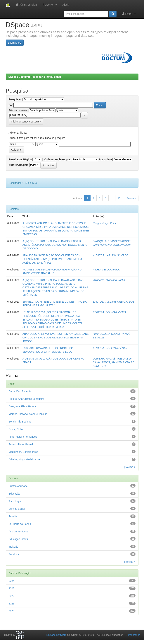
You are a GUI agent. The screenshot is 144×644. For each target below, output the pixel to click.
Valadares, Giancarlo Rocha (109, 280)
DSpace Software (57, 635)
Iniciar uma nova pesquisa (26, 122)
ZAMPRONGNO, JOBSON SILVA (112, 245)
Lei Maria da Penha (20, 524)
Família (13, 516)
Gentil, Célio (16, 429)
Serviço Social (17, 509)
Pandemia (14, 554)
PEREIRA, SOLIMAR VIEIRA (110, 312)
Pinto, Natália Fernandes (23, 437)
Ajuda (66, 5)
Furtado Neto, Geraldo (21, 444)
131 (120, 198)
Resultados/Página (20, 159)
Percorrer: (50, 5)
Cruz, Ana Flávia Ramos (23, 406)
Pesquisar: (15, 99)
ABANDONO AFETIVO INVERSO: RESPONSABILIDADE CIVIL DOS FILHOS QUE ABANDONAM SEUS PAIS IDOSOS (56, 338)
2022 (12, 596)
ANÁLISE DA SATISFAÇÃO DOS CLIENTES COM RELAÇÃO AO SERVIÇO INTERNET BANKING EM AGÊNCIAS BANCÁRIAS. (52, 259)
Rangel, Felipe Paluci (105, 223)
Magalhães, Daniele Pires (23, 452)
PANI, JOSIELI (101, 334)
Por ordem (105, 159)
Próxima (131, 198)
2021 (12, 604)
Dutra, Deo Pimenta (20, 391)
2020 (12, 611)
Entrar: (129, 14)
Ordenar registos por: (58, 159)
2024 (12, 581)
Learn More (15, 43)
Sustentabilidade (18, 486)
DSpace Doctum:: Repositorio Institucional (35, 77)
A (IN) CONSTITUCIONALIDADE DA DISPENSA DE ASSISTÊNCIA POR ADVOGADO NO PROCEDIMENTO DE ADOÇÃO (55, 245)
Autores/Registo (19, 165)
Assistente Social (19, 531)
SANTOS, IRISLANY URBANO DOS (114, 302)
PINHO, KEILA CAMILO (106, 270)
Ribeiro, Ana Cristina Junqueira (26, 399)
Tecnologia (15, 501)
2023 (12, 588)
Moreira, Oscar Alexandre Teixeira (28, 414)
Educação (14, 494)
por (11, 105)
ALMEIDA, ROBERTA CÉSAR (110, 348)
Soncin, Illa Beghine (20, 422)
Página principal (27, 5)
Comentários (133, 635)
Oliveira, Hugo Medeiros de (24, 459)
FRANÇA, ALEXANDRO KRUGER (113, 241)
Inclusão (13, 547)
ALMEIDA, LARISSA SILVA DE (111, 255)
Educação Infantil (19, 539)
